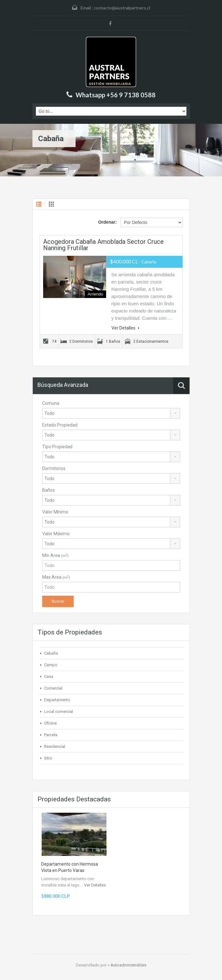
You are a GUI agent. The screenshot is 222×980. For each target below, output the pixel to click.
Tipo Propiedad (57, 447)
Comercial (53, 688)
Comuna (51, 403)
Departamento (57, 700)
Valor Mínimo (55, 512)
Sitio (48, 758)
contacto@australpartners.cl (122, 8)
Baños (48, 490)
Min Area (55, 555)
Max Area (56, 577)
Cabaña (51, 653)
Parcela (51, 735)
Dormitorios (54, 468)
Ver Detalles (125, 328)
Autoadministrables (128, 965)
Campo (51, 665)
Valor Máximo (56, 534)
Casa (49, 676)
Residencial (55, 746)
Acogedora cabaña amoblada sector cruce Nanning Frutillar (103, 245)
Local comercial (59, 711)
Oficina (50, 723)
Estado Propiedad (60, 425)
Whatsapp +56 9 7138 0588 (116, 95)
